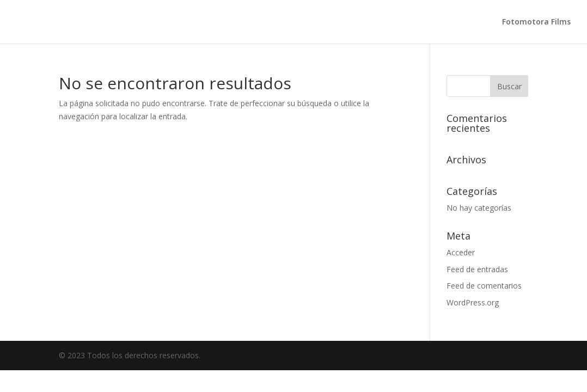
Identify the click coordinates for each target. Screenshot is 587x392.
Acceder (461, 252)
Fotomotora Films (536, 22)
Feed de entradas (477, 269)
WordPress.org (473, 302)
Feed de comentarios (484, 286)
